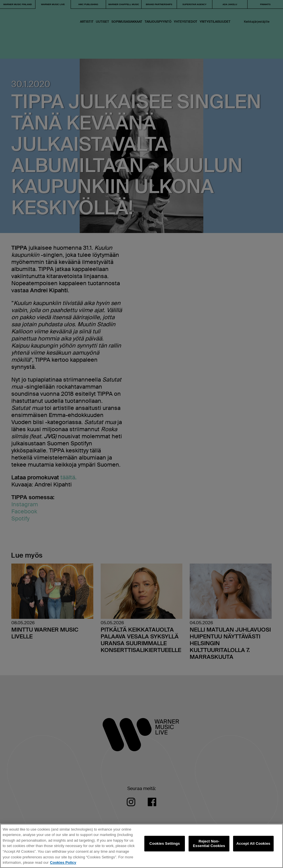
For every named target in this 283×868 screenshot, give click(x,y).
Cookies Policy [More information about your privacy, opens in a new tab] (63, 862)
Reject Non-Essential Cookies (209, 844)
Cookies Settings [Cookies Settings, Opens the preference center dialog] (165, 843)
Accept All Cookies (254, 843)
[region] (141, 846)
